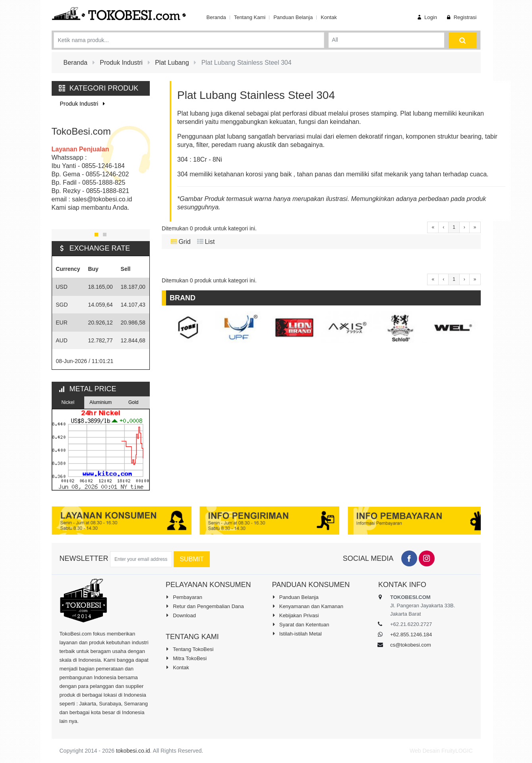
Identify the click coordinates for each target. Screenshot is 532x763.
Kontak (329, 17)
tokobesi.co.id (133, 751)
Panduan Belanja (293, 17)
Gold (133, 402)
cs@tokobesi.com (411, 645)
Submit (192, 559)
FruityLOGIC (457, 751)
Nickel (68, 402)
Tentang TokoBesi (190, 649)
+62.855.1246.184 (411, 635)
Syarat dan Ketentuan (301, 624)
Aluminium (101, 402)
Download (181, 615)
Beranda (216, 17)
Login (426, 17)
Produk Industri (84, 104)
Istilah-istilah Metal (297, 634)
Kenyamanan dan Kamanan (308, 606)
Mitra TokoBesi (186, 658)
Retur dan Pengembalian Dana (205, 606)
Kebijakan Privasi (296, 615)
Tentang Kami (250, 17)
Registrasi (461, 17)
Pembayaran (184, 597)
